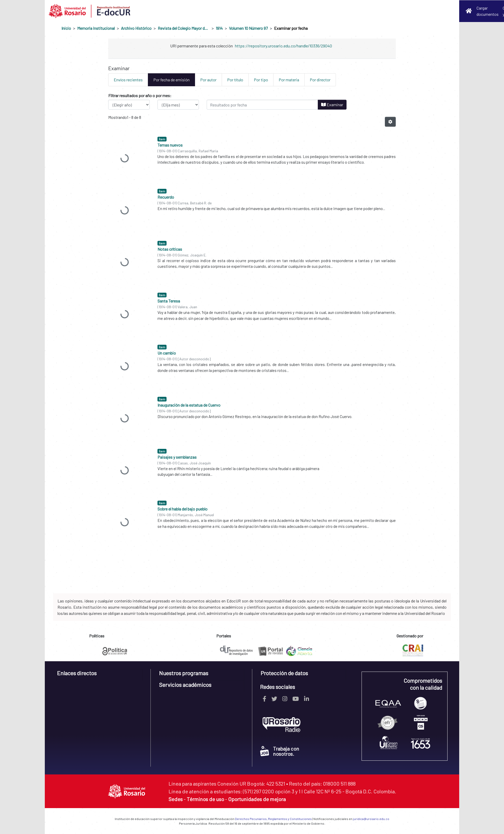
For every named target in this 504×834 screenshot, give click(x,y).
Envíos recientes (128, 80)
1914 (219, 28)
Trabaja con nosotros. (280, 751)
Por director (320, 80)
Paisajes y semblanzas (177, 457)
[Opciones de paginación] (390, 122)
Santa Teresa (169, 301)
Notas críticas (170, 249)
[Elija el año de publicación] (129, 105)
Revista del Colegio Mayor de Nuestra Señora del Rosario (184, 28)
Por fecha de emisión (171, 80)
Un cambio (167, 353)
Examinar (332, 105)
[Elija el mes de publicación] (178, 105)
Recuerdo (166, 197)
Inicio (66, 28)
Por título (235, 80)
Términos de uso (205, 799)
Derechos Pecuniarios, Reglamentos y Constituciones (273, 819)
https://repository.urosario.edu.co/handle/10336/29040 (283, 46)
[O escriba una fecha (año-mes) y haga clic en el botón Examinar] (262, 105)
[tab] (100, 675)
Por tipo (261, 80)
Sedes (176, 799)
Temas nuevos (170, 145)
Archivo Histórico (136, 28)
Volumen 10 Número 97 (248, 28)
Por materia (289, 80)
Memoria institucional (96, 28)
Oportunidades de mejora (257, 799)
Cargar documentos (488, 11)
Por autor (208, 80)
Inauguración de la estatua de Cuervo (189, 405)
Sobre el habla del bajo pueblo (182, 509)
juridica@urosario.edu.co (371, 819)
